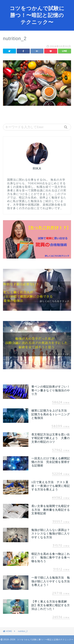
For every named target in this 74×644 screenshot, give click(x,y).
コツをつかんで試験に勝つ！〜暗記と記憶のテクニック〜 (37, 15)
